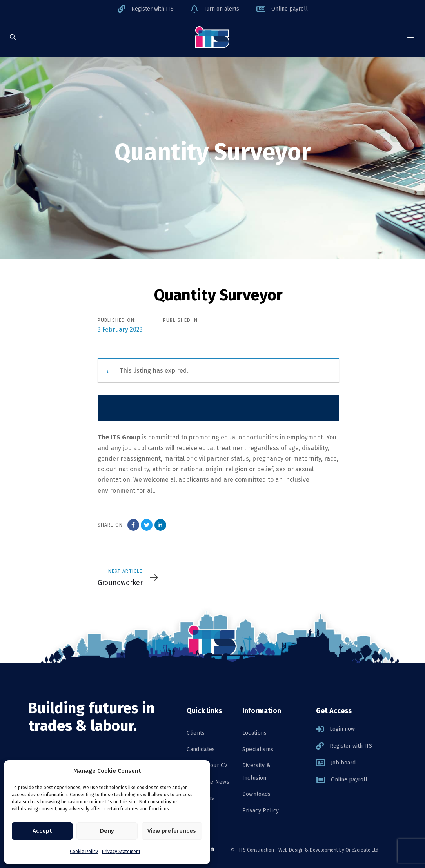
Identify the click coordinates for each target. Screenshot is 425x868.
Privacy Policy (261, 811)
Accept (42, 831)
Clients (196, 733)
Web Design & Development (308, 850)
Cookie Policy (84, 852)
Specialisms (258, 749)
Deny (107, 831)
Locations (255, 733)
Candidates (201, 749)
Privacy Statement (121, 852)
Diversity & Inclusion (257, 772)
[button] (13, 37)
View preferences (172, 831)
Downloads (257, 794)
